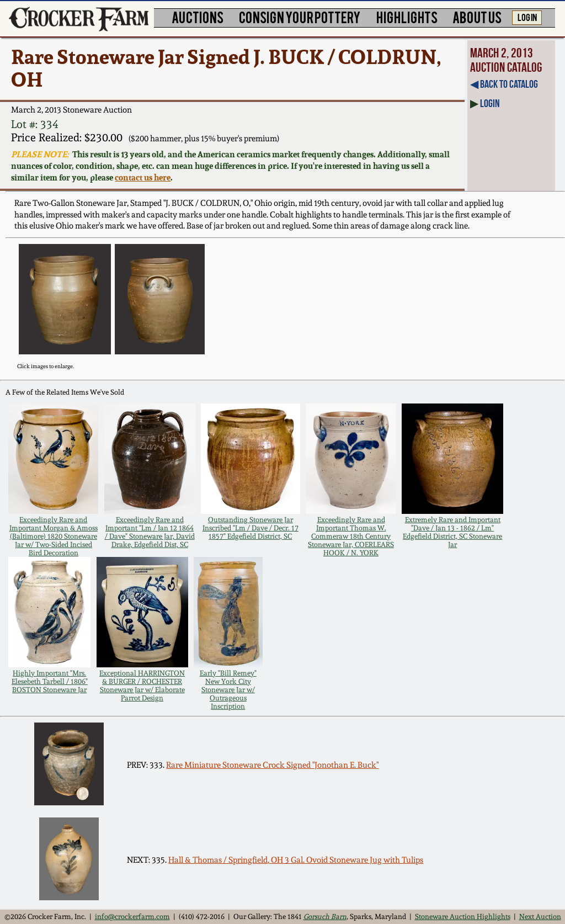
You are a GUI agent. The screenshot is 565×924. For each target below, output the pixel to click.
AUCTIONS (198, 17)
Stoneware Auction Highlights (463, 917)
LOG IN (527, 17)
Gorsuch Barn (325, 917)
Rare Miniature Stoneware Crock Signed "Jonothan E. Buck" (272, 765)
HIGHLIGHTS (407, 17)
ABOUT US (477, 17)
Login (490, 103)
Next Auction (540, 917)
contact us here (143, 177)
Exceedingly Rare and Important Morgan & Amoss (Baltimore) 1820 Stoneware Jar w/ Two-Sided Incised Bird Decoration (54, 536)
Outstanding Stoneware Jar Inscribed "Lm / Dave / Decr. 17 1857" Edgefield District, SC (250, 528)
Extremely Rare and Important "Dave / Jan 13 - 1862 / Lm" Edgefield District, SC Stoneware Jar (452, 532)
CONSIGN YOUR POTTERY (300, 17)
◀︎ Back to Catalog (504, 84)
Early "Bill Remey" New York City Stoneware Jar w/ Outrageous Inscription (228, 690)
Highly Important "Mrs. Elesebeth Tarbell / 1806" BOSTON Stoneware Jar (50, 681)
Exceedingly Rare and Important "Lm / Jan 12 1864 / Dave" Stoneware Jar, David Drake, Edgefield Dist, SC (150, 532)
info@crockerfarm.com (132, 917)
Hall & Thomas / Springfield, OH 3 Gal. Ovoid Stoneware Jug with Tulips (296, 860)
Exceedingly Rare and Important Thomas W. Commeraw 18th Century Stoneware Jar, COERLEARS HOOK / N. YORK (351, 536)
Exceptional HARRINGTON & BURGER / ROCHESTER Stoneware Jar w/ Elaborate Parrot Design (142, 686)
